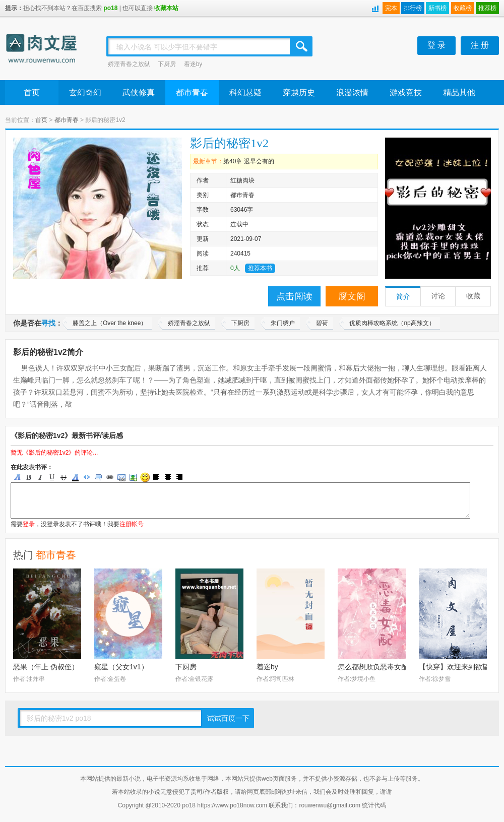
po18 (110, 8)
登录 (29, 524)
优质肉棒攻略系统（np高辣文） (392, 323)
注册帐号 (132, 524)
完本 (391, 8)
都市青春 (192, 92)
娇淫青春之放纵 (129, 64)
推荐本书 (260, 268)
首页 (32, 92)
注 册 (480, 45)
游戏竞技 (406, 92)
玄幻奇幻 (85, 92)
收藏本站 (166, 8)
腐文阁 (352, 296)
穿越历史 (299, 92)
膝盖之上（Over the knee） (110, 323)
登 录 (436, 45)
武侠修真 (139, 92)
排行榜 (413, 8)
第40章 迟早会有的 (249, 161)
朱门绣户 (283, 323)
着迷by (193, 64)
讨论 (438, 296)
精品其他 (459, 92)
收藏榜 (463, 8)
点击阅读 (294, 296)
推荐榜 (487, 8)
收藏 (473, 296)
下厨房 (167, 64)
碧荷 (322, 323)
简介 (403, 297)
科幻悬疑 (245, 92)
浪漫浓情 (352, 92)
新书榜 (437, 8)
